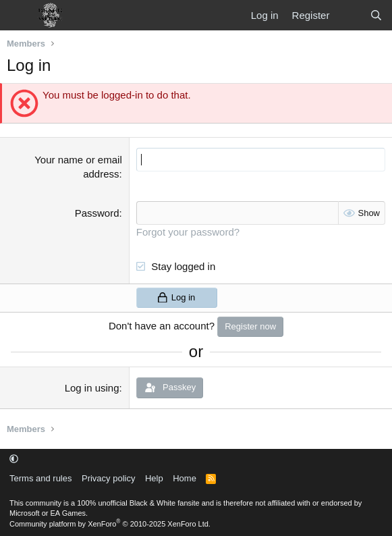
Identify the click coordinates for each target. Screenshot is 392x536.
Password (97, 213)
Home (185, 478)
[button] (14, 459)
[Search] (376, 15)
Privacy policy (108, 478)
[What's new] (349, 15)
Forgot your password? (188, 232)
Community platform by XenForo (110, 524)
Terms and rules (40, 478)
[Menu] (19, 16)
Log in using (92, 388)
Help (154, 478)
